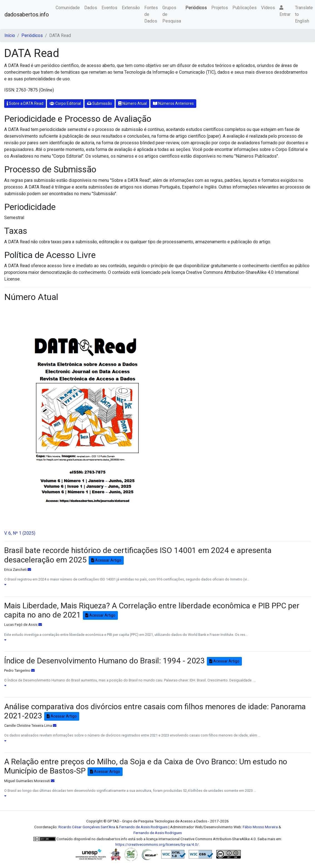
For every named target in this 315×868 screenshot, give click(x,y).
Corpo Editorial (65, 103)
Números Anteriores (173, 103)
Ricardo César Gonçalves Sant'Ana (87, 827)
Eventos (109, 8)
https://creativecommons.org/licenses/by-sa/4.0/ (157, 844)
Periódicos (196, 8)
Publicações (245, 8)
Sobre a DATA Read (25, 103)
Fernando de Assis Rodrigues (143, 827)
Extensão (131, 8)
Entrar (285, 11)
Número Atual (132, 103)
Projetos (220, 8)
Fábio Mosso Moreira (260, 827)
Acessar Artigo (106, 560)
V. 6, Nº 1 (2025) (20, 533)
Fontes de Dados (151, 14)
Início (10, 35)
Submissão (100, 103)
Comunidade (68, 8)
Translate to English (304, 14)
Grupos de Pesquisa (172, 14)
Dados (91, 8)
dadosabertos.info (27, 14)
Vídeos (268, 8)
